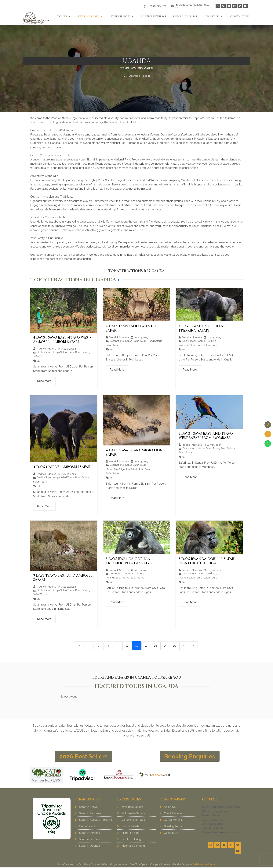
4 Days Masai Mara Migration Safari (134, 452)
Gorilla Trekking (207, 341)
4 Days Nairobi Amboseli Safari (62, 467)
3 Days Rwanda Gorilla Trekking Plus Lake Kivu (129, 561)
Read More (44, 381)
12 (146, 646)
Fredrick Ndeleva (46, 349)
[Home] (124, 76)
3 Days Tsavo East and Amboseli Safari (63, 578)
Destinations (44, 352)
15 (174, 646)
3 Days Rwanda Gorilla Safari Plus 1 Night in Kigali (207, 561)
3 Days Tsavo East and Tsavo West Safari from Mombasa (206, 436)
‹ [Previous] (89, 646)
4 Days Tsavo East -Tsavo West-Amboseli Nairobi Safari (62, 340)
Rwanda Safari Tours (190, 345)
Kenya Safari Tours (63, 352)
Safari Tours (40, 356)
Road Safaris (82, 352)
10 (127, 646)
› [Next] (184, 646)
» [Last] (193, 646)
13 (155, 646)
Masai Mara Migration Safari (121, 469)
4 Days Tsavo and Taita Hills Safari (133, 328)
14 (165, 646)
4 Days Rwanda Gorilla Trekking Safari (201, 328)
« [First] (80, 646)
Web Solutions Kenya (204, 865)
